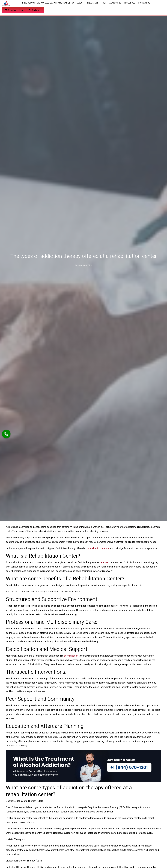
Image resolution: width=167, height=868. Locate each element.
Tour (104, 3)
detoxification (71, 656)
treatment (105, 562)
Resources (130, 3)
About (81, 3)
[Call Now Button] (6, 434)
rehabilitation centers (98, 548)
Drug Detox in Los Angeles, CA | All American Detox (48, 3)
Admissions (115, 3)
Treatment (93, 3)
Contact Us (144, 3)
